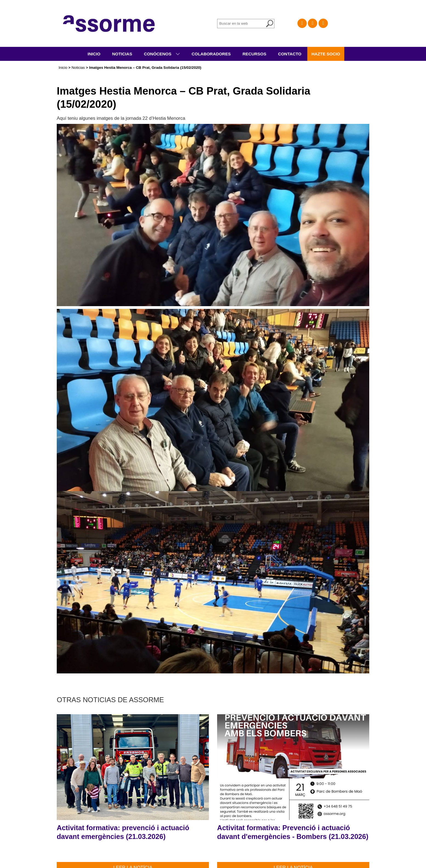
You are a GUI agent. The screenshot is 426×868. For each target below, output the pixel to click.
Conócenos (158, 54)
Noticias (122, 54)
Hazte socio (326, 54)
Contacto (290, 54)
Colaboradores (211, 54)
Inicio (94, 54)
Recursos (255, 54)
